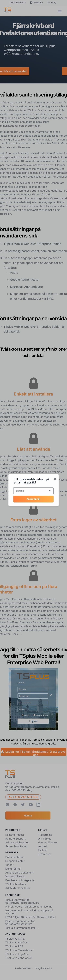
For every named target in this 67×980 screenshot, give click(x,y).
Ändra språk (33, 499)
